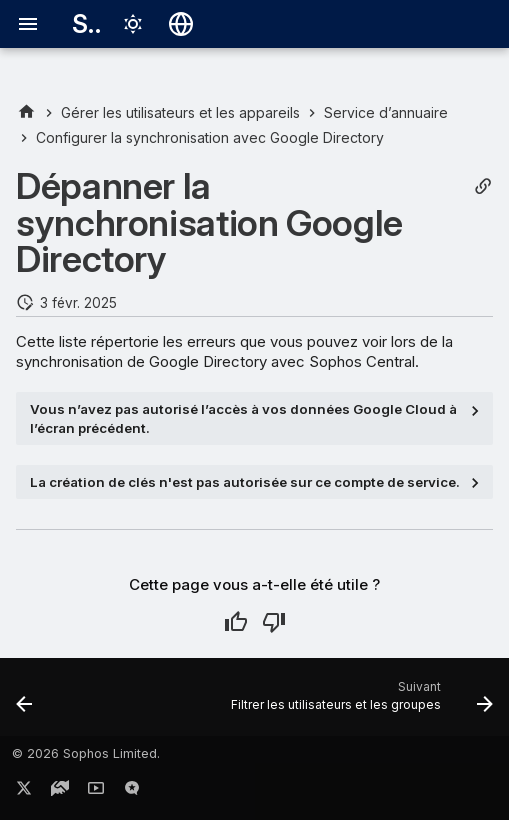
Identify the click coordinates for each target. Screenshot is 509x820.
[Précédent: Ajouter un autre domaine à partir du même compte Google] (25, 703)
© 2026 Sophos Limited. (86, 753)
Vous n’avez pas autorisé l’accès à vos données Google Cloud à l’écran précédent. (243, 418)
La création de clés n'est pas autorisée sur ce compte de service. (245, 482)
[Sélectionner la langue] (181, 24)
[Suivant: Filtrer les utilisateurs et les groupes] (359, 703)
